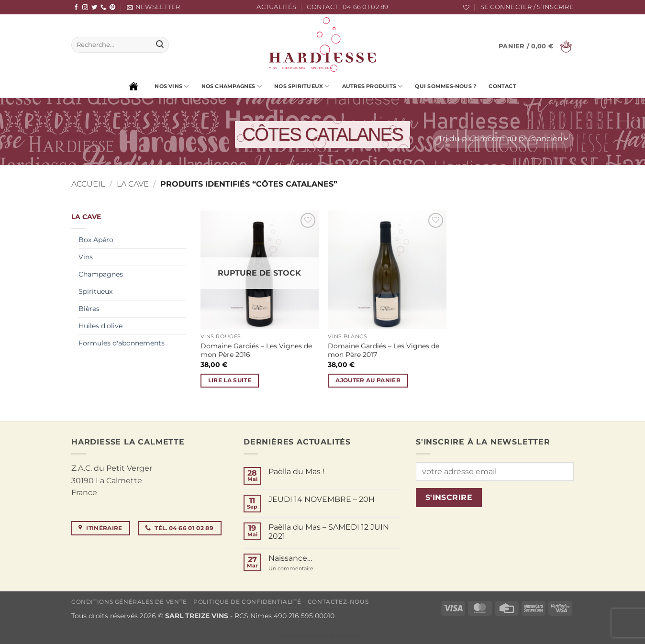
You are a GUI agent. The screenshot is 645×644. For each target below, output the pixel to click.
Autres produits (373, 86)
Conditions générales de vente (129, 602)
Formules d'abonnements (122, 343)
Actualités (276, 7)
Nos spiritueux (302, 86)
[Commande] (503, 139)
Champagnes (101, 274)
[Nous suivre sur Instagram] (85, 8)
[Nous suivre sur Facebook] (76, 8)
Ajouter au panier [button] (368, 380)
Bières (89, 309)
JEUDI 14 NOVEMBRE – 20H (322, 499)
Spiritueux (95, 291)
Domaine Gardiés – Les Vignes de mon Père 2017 (384, 350)
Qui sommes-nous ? (445, 86)
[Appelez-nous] (103, 8)
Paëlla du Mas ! (296, 472)
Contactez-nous (338, 602)
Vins (86, 257)
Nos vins (172, 86)
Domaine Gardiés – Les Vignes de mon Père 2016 (256, 350)
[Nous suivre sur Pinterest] (112, 8)
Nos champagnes (232, 86)
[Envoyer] (160, 45)
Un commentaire (305, 569)
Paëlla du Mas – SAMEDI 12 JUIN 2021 (329, 532)
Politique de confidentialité (247, 602)
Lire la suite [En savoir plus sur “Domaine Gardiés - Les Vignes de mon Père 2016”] (230, 380)
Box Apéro (96, 240)
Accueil (88, 184)
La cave (133, 184)
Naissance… (290, 558)
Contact (502, 86)
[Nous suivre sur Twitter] (94, 8)
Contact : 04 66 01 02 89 (347, 7)
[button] (154, 7)
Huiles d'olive (100, 326)
